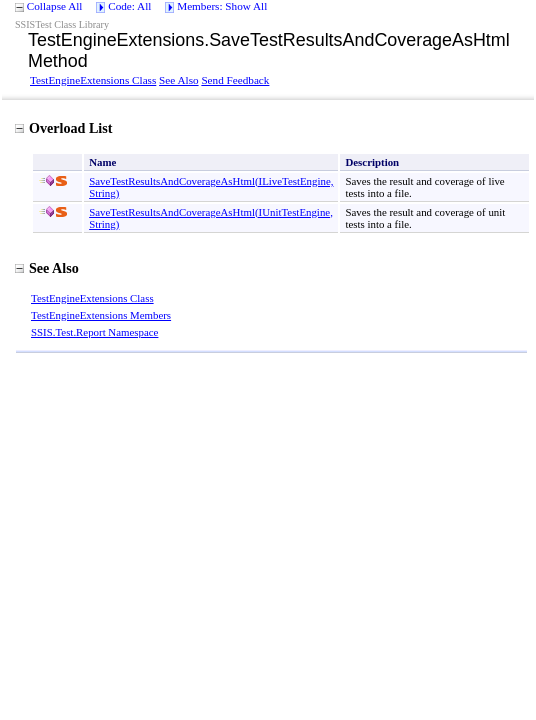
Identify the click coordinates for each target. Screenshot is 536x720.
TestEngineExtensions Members (101, 315)
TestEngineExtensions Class (93, 80)
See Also (178, 80)
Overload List (63, 128)
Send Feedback (235, 80)
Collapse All (55, 6)
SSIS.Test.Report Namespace (94, 332)
